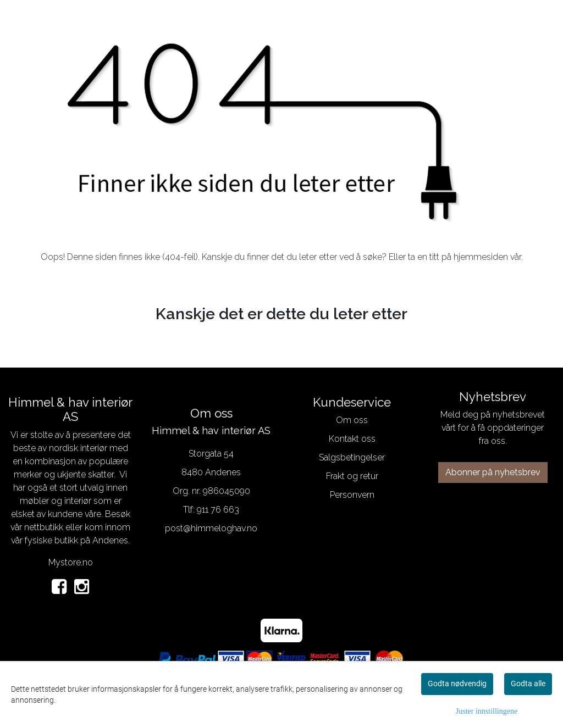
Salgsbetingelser (352, 457)
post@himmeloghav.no (211, 528)
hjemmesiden (481, 257)
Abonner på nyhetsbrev (493, 472)
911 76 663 (218, 510)
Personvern (352, 495)
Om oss (352, 420)
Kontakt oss (352, 439)
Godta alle (528, 683)
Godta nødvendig (457, 683)
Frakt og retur (352, 476)
